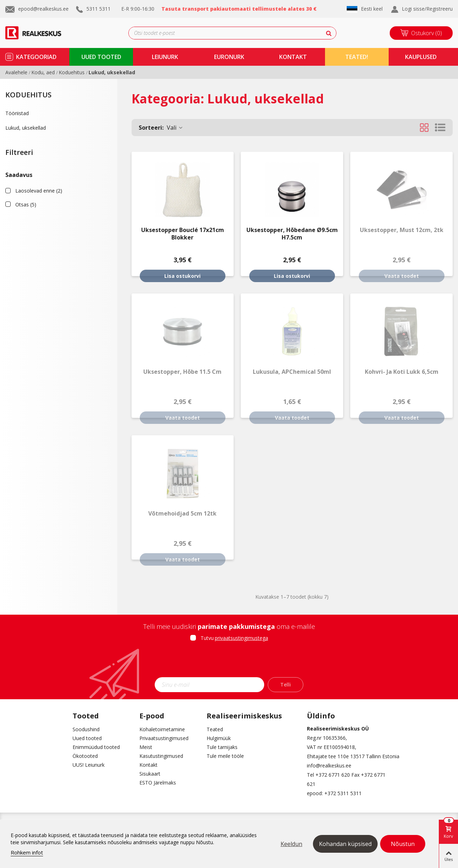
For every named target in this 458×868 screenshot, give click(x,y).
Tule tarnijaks (222, 747)
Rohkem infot (27, 852)
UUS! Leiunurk (89, 765)
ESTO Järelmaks (158, 783)
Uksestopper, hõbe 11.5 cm (182, 372)
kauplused (421, 57)
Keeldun (291, 844)
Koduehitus (28, 95)
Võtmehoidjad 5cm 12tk (182, 514)
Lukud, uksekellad (26, 128)
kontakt (293, 57)
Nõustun (403, 844)
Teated (215, 729)
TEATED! (357, 57)
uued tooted (101, 57)
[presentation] (229, 662)
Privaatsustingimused (164, 738)
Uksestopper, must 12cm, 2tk (402, 230)
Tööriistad (17, 113)
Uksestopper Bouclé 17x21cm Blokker (183, 234)
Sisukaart (150, 774)
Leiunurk (165, 57)
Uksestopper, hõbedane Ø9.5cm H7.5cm (292, 234)
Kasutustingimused (161, 756)
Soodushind (86, 729)
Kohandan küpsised (345, 844)
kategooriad (36, 57)
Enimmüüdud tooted (96, 747)
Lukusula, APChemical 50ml (292, 372)
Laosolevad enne (39, 191)
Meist (146, 747)
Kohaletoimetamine (162, 729)
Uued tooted (87, 738)
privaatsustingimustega (241, 638)
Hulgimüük (219, 738)
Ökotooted (85, 756)
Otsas (26, 204)
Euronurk (229, 57)
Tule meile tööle (225, 756)
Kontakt (148, 765)
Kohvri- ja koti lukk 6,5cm (402, 372)
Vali (161, 128)
